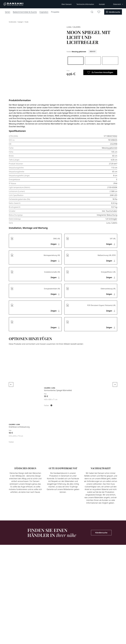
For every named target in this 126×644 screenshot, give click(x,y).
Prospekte (55, 12)
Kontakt (102, 4)
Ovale (27, 22)
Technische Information (85, 4)
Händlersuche (101, 533)
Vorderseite (13, 22)
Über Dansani (66, 4)
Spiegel (21, 22)
